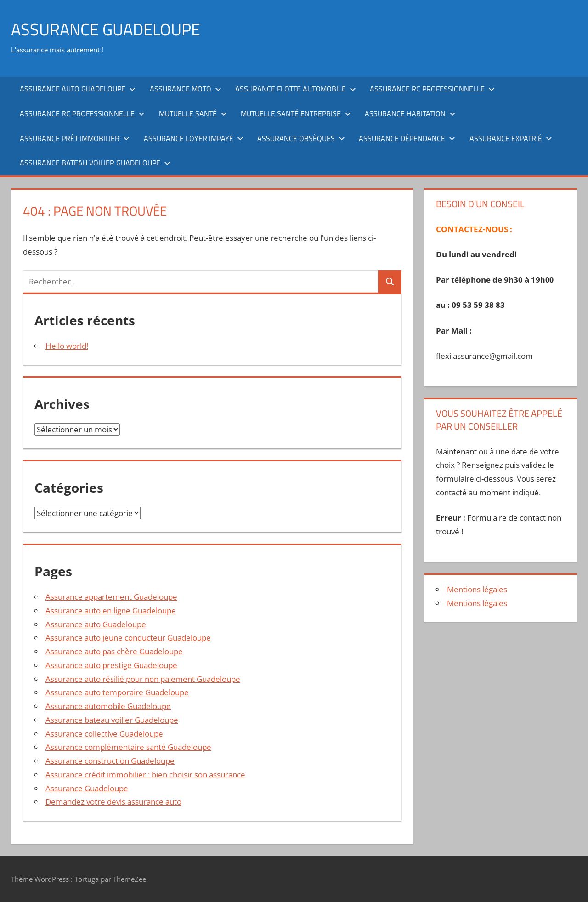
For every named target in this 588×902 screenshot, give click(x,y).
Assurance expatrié (511, 138)
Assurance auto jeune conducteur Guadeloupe (128, 638)
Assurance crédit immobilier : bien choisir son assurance (145, 774)
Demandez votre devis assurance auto (113, 802)
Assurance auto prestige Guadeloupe (111, 665)
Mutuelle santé (193, 113)
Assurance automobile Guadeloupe (108, 706)
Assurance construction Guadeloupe (110, 761)
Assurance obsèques (301, 138)
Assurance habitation (410, 113)
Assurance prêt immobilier (75, 138)
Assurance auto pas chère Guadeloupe (114, 651)
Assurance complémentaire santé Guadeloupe (128, 747)
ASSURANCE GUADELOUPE (106, 29)
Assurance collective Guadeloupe (104, 734)
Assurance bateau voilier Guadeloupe (95, 163)
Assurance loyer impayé (194, 138)
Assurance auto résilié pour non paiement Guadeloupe (143, 679)
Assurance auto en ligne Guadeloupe (111, 610)
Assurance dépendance (407, 138)
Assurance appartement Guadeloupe (111, 597)
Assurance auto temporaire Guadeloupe (117, 692)
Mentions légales (477, 589)
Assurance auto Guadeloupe (78, 89)
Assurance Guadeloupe (87, 788)
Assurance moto (186, 89)
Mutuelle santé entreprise (296, 113)
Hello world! (67, 346)
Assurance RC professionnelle (432, 89)
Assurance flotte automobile (296, 89)
